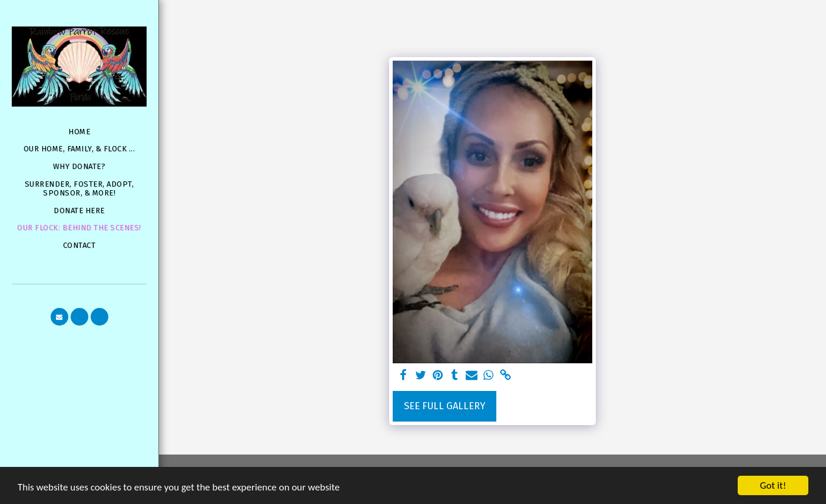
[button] (59, 317)
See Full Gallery (444, 406)
